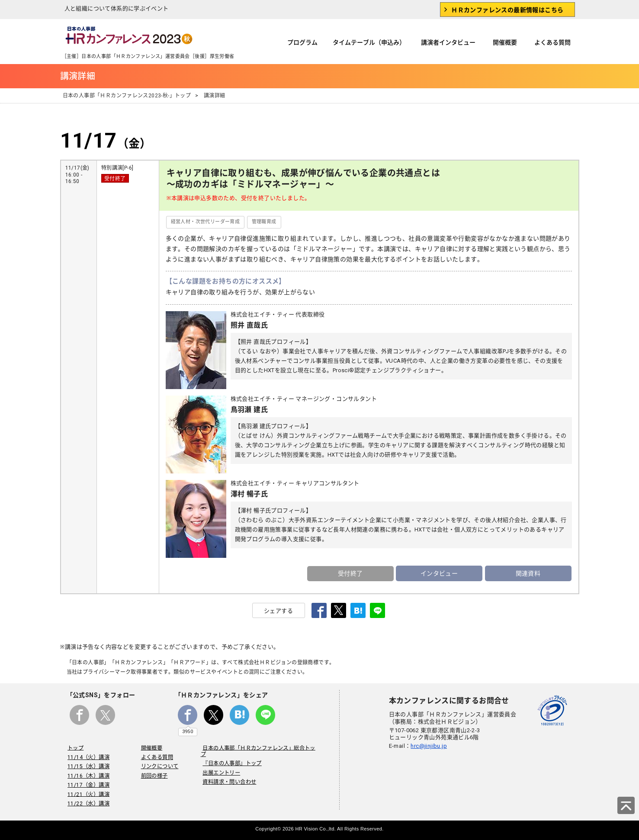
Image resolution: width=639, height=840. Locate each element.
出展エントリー (220, 765)
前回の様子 (154, 774)
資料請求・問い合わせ (228, 774)
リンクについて (159, 765)
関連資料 (528, 572)
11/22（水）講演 (88, 801)
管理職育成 (264, 222)
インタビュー (439, 572)
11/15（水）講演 (88, 765)
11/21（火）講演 (88, 792)
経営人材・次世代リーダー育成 (206, 222)
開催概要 (505, 42)
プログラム (302, 42)
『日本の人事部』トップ (230, 755)
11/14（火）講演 (88, 755)
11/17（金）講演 (88, 783)
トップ (75, 746)
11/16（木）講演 (88, 774)
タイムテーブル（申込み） (369, 42)
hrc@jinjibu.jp (429, 744)
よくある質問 (552, 42)
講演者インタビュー (448, 42)
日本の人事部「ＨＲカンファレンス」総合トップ (260, 746)
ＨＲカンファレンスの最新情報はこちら (507, 10)
